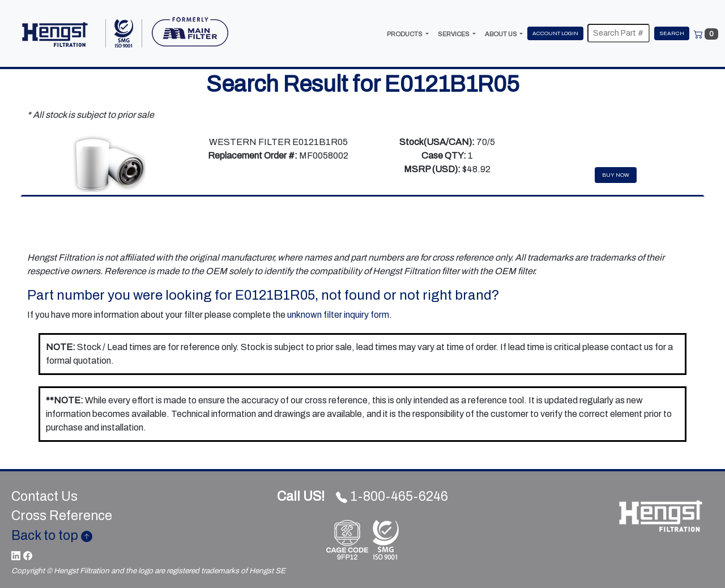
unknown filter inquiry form (338, 315)
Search (672, 33)
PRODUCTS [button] (405, 34)
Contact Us (44, 497)
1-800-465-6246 (362, 497)
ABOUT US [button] (502, 34)
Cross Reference (62, 516)
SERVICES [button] (454, 34)
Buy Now (616, 175)
